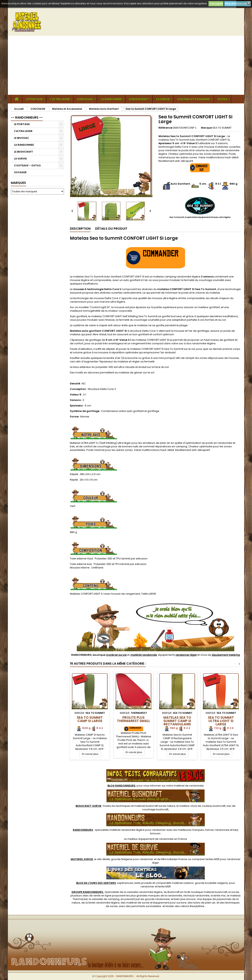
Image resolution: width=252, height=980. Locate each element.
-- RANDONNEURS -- (27, 117)
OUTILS (222, 99)
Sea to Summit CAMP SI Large (90, 719)
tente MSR (164, 887)
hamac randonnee (217, 830)
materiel (155, 806)
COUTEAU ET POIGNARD (194, 99)
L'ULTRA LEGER (60, 99)
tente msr (220, 896)
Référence (165, 128)
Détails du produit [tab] (111, 229)
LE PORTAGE (34, 99)
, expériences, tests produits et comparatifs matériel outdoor (135, 883)
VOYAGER (20, 172)
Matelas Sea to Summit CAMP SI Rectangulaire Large (177, 723)
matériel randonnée (144, 655)
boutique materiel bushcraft (209, 892)
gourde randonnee (157, 899)
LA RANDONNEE (111, 99)
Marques (18, 183)
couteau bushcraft (214, 806)
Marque (206, 128)
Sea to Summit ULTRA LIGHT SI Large (221, 721)
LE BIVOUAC (85, 99)
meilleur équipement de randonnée (151, 839)
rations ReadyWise (192, 906)
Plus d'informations (238, 4)
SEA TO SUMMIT (222, 128)
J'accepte (216, 4)
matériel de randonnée (189, 786)
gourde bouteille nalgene (211, 883)
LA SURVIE (163, 99)
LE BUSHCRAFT (139, 99)
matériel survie (116, 655)
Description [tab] (80, 229)
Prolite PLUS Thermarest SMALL (133, 719)
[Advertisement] (126, 65)
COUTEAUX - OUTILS (27, 165)
